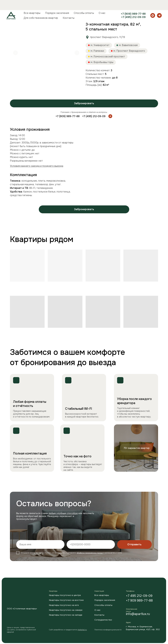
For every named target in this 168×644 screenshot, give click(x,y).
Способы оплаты (84, 3)
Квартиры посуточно (35, 16)
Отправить (134, 544)
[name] (40, 544)
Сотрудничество (103, 620)
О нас (102, 3)
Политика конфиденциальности (108, 630)
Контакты (69, 8)
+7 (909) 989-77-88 (133, 4)
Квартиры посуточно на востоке (66, 600)
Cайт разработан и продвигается (68, 630)
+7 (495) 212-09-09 (133, 7)
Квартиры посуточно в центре (65, 595)
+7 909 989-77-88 (139, 601)
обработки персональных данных (90, 553)
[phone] (91, 544)
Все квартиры (32, 3)
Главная (14, 16)
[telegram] (159, 5)
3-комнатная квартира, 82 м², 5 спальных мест (76, 16)
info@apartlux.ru (138, 614)
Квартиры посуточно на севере (66, 610)
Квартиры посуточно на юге (64, 605)
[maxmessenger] (153, 5)
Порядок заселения (57, 3)
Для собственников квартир (41, 8)
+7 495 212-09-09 (139, 596)
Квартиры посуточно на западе (66, 615)
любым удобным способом (63, 513)
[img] (110, 116)
